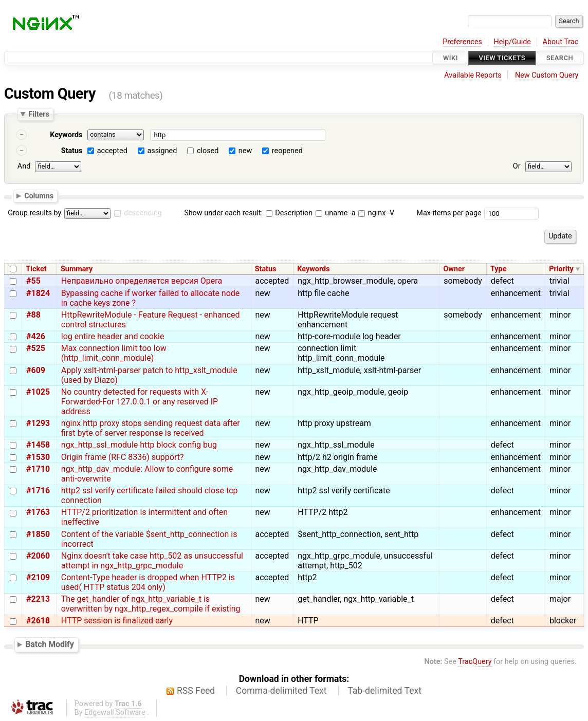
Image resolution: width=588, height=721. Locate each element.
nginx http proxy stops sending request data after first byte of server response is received (151, 428)
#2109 (38, 577)
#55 (33, 281)
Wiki (451, 58)
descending (143, 213)
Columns (39, 195)
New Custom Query (547, 75)
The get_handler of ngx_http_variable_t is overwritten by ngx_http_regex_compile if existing (151, 604)
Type (498, 269)
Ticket (36, 269)
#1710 (38, 469)
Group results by (34, 213)
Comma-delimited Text (281, 691)
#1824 (38, 293)
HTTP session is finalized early (117, 621)
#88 (33, 315)
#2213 (38, 599)
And (24, 166)
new (245, 151)
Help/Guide (512, 42)
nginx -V (376, 213)
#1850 (38, 534)
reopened (287, 151)
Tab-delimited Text (384, 691)
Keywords (66, 135)
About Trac (561, 42)
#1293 (38, 423)
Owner (454, 269)
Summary (77, 269)
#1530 (38, 457)
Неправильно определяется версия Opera (142, 281)
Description (289, 213)
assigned (162, 151)
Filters (39, 114)
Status (72, 151)
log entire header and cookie (113, 336)
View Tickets (502, 58)
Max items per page (449, 213)
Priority (561, 269)
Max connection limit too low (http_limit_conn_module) (114, 353)
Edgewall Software (115, 713)
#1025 (38, 392)
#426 (36, 336)
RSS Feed (196, 691)
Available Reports (473, 75)
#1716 (38, 491)
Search (560, 58)
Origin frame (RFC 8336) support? (123, 457)
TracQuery (475, 662)
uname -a (336, 213)
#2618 (38, 621)
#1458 (38, 445)
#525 (36, 348)
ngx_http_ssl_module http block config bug (139, 445)
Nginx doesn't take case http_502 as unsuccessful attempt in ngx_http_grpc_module (152, 561)
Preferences (462, 42)
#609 (36, 370)
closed (208, 151)
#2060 (38, 556)
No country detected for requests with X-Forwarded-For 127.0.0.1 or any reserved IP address (140, 402)
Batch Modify (50, 644)
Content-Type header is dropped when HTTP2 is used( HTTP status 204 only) (148, 582)
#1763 (38, 512)
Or (517, 166)
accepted (112, 151)
